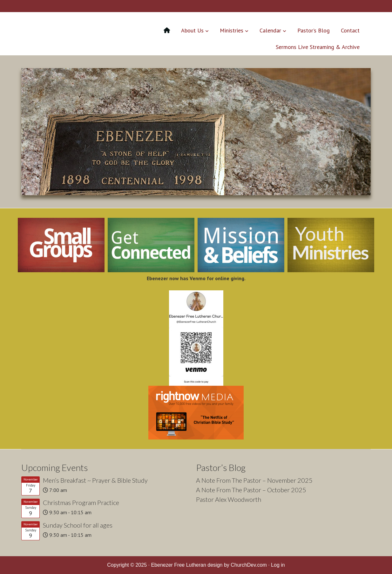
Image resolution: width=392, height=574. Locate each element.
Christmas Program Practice (81, 502)
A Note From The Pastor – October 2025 (251, 490)
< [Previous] (29, 130)
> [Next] (363, 130)
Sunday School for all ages (78, 525)
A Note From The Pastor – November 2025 (254, 480)
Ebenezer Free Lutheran (74, 33)
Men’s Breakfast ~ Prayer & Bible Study (95, 480)
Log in (278, 565)
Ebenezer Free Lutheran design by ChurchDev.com (209, 565)
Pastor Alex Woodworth (229, 499)
